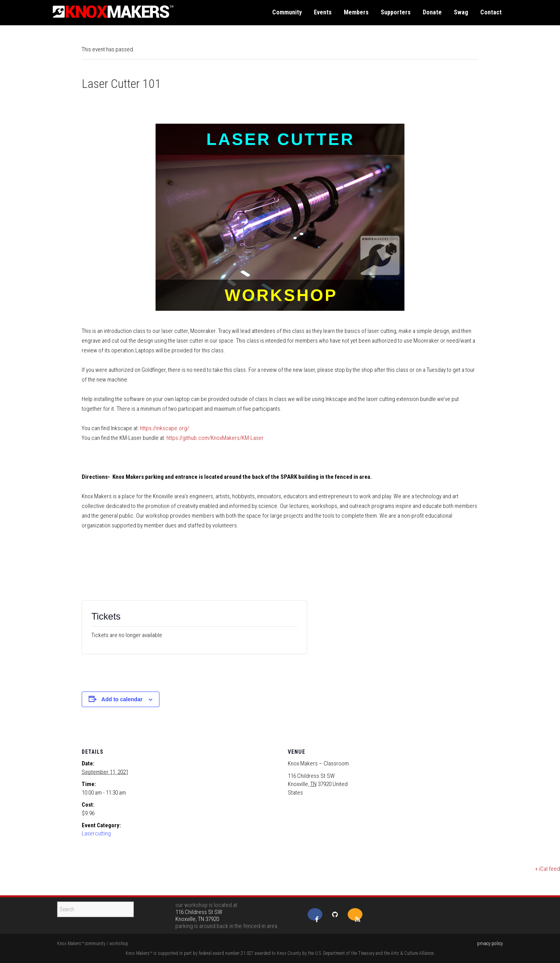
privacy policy (490, 944)
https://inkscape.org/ (164, 428)
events (323, 12)
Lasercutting (96, 833)
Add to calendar (122, 699)
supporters (396, 12)
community (287, 12)
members (356, 12)
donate (432, 12)
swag (461, 12)
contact (491, 12)
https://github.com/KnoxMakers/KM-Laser (215, 438)
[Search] (95, 909)
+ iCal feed (548, 869)
